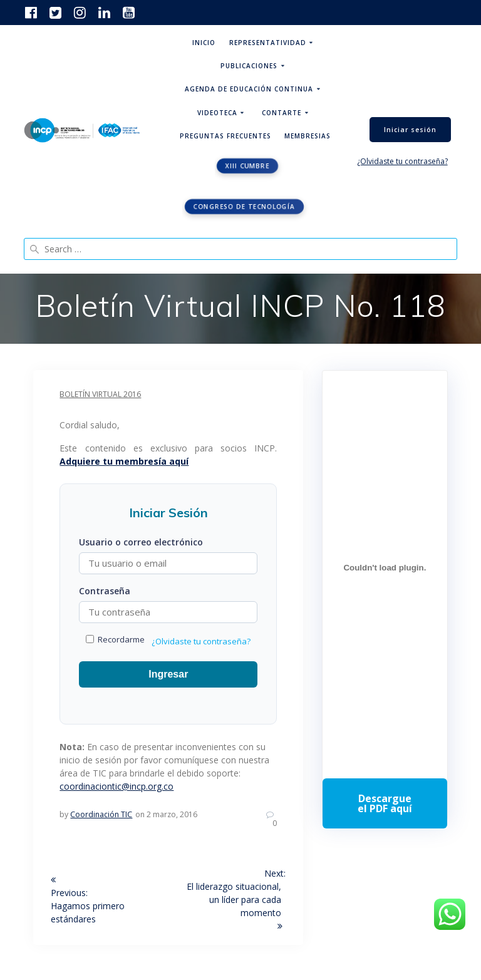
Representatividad (268, 43)
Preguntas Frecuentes (225, 136)
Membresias (308, 136)
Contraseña (105, 591)
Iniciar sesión (410, 130)
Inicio (204, 43)
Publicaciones (249, 66)
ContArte (282, 113)
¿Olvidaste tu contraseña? (402, 161)
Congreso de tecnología (244, 207)
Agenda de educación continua (249, 89)
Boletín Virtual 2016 (100, 394)
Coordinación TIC (101, 814)
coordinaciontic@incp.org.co (116, 786)
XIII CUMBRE (248, 166)
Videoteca (217, 113)
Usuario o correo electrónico (141, 542)
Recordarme (115, 639)
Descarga (385, 803)
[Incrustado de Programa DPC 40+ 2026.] (385, 567)
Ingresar (168, 674)
